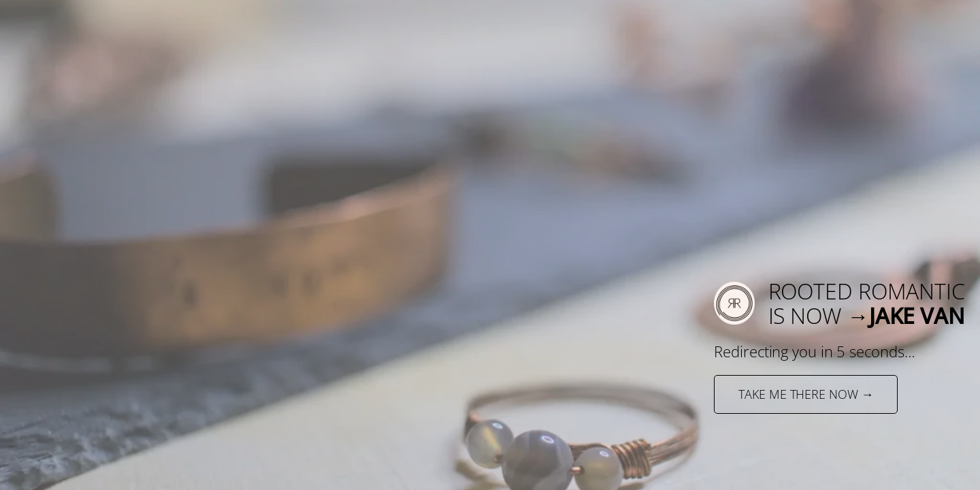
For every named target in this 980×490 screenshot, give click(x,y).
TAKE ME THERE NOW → (806, 394)
